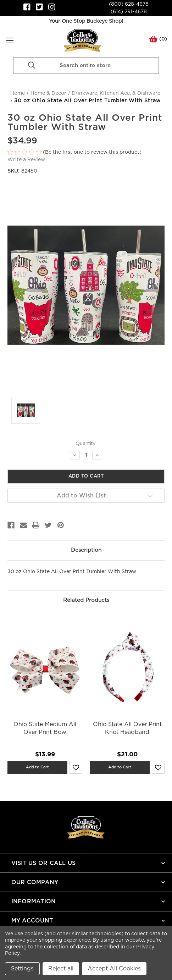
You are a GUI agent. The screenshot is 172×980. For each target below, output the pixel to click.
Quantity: (86, 443)
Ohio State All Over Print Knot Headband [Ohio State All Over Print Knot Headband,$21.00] (127, 728)
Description (86, 550)
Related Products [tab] (86, 600)
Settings (22, 969)
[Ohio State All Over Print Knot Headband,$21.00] (127, 667)
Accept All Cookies (114, 969)
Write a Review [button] (26, 160)
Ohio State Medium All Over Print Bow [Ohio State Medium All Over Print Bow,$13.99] (45, 728)
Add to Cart (37, 767)
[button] (86, 153)
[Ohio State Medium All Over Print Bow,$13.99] (45, 667)
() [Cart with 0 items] (158, 40)
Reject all (61, 969)
